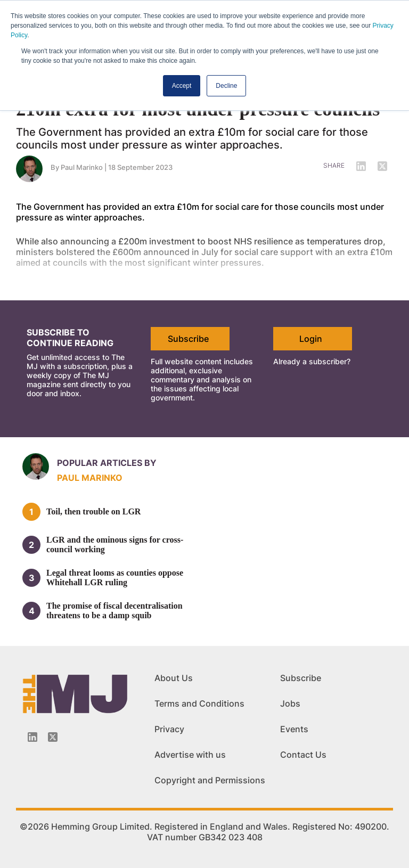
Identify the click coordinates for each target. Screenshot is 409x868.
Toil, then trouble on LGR (93, 511)
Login (311, 339)
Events (294, 729)
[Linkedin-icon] (32, 737)
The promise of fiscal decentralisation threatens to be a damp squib (114, 611)
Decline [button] (226, 86)
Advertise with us (190, 755)
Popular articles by (107, 463)
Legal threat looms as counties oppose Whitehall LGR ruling (115, 578)
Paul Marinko (90, 478)
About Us (174, 678)
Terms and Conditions (199, 703)
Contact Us (303, 755)
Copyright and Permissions (210, 780)
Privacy (169, 729)
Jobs (290, 703)
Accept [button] (182, 86)
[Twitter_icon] (53, 737)
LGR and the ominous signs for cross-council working (115, 544)
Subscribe (188, 339)
